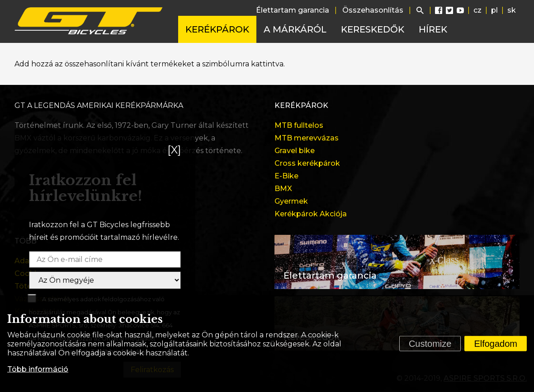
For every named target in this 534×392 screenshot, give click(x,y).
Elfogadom (496, 344)
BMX (283, 189)
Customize (430, 344)
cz (477, 10)
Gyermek (291, 201)
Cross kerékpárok (307, 163)
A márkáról (295, 29)
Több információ (38, 369)
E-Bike (286, 176)
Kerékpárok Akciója (311, 214)
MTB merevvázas (307, 138)
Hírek (433, 29)
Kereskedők (373, 29)
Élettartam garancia (293, 10)
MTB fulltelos (299, 125)
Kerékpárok (217, 29)
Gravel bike (295, 151)
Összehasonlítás (373, 10)
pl (494, 10)
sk (512, 10)
